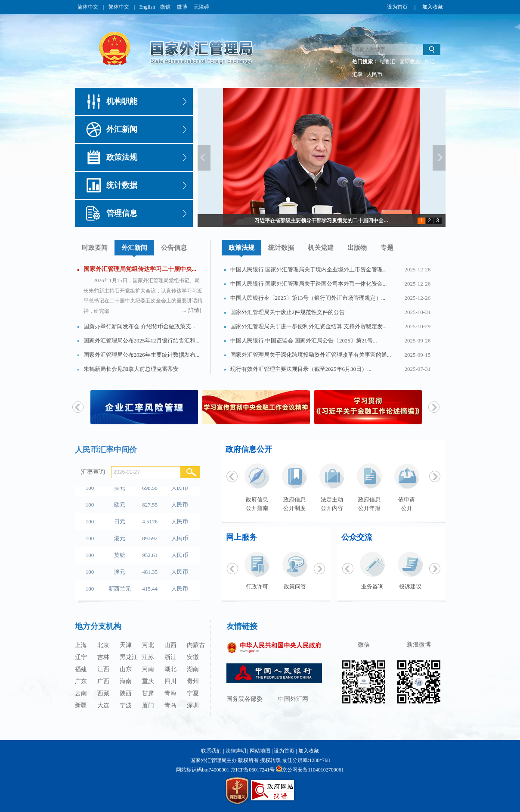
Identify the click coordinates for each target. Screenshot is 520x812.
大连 (103, 705)
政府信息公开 (249, 449)
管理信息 (122, 213)
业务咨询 (372, 586)
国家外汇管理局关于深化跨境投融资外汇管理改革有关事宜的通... (311, 355)
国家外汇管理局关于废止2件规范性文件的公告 (288, 312)
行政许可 (257, 586)
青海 (170, 693)
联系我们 (211, 751)
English (147, 7)
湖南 (193, 669)
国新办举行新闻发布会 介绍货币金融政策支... (139, 326)
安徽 (193, 657)
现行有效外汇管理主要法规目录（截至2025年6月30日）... (301, 369)
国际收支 (410, 62)
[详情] (195, 310)
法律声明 (236, 751)
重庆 (148, 681)
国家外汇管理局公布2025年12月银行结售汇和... (142, 341)
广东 (81, 681)
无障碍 (201, 7)
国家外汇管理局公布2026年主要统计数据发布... (142, 355)
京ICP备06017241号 (253, 770)
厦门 (148, 705)
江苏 (148, 657)
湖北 (170, 669)
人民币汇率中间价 (106, 450)
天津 (126, 645)
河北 (148, 645)
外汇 (430, 62)
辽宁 (81, 657)
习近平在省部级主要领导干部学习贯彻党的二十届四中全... (321, 221)
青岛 (170, 705)
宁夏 (193, 693)
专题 (387, 248)
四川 (170, 681)
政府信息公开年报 (369, 504)
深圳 (193, 705)
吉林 (103, 657)
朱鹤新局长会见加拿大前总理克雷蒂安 (131, 369)
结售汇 (387, 62)
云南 (81, 693)
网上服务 (241, 537)
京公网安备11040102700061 (313, 770)
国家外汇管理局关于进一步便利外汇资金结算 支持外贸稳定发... (309, 326)
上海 (81, 645)
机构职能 (122, 101)
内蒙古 (196, 645)
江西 (103, 669)
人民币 (375, 75)
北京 (103, 645)
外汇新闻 (122, 129)
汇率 (357, 75)
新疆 (81, 705)
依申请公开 (407, 504)
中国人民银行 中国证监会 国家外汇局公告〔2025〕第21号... (304, 341)
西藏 (103, 693)
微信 (166, 7)
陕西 (126, 693)
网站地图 (260, 751)
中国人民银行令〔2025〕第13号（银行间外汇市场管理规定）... (308, 298)
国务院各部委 (245, 699)
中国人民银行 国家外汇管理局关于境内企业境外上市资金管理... (309, 269)
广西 (103, 681)
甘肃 (148, 693)
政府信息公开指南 (257, 504)
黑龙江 (129, 657)
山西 (170, 645)
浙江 (170, 657)
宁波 (126, 705)
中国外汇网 (293, 699)
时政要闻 (95, 248)
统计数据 (122, 185)
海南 (126, 681)
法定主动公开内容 (332, 504)
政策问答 (295, 586)
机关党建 (321, 248)
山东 (126, 669)
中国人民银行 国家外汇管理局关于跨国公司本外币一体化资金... (309, 284)
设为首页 (397, 7)
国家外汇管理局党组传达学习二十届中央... (140, 269)
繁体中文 (119, 7)
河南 (148, 669)
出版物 (357, 248)
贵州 (193, 681)
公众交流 (357, 537)
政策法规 (122, 157)
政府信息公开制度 (294, 504)
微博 (183, 7)
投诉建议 (410, 586)
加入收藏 (433, 7)
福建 (81, 669)
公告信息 (174, 248)
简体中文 (88, 7)
